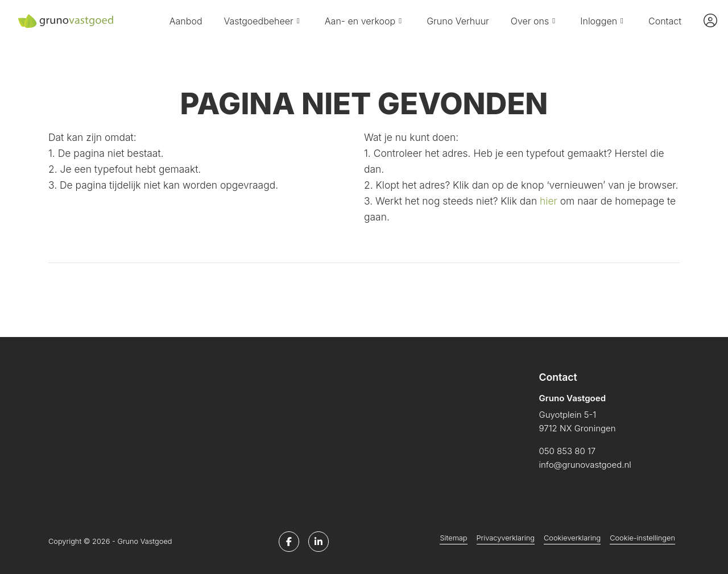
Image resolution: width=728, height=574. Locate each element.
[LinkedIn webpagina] (318, 542)
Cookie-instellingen (642, 538)
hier (549, 201)
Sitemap (453, 538)
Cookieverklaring (572, 538)
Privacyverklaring (506, 538)
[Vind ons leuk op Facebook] (289, 542)
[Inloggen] (710, 21)
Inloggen (603, 21)
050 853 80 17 (568, 451)
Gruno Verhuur (458, 21)
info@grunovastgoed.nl (585, 465)
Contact (665, 21)
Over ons (535, 21)
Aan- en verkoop (365, 21)
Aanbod (186, 21)
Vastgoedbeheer (264, 21)
